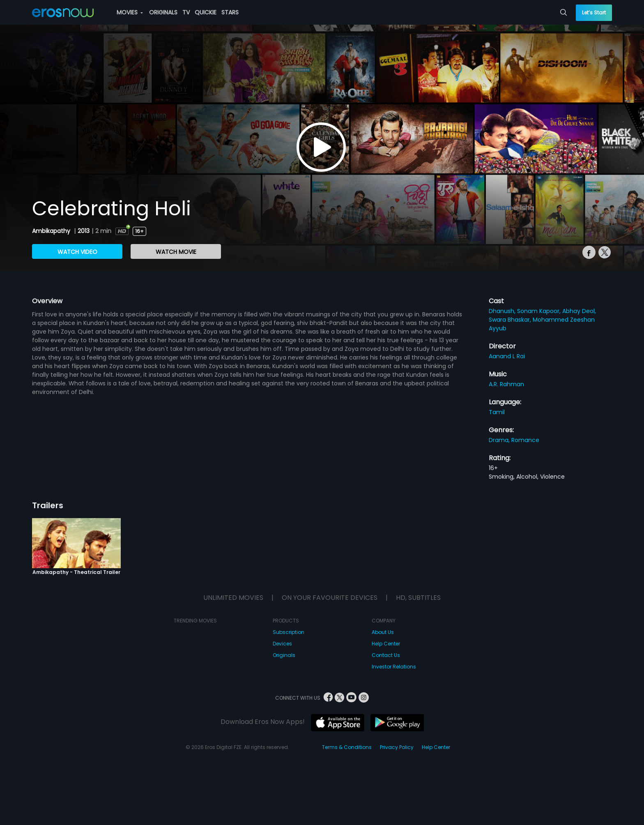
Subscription (289, 632)
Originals (284, 655)
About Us (383, 632)
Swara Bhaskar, (511, 320)
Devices (282, 644)
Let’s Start (594, 13)
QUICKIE (206, 12)
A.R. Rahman (506, 384)
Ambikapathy (52, 231)
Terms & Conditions (347, 747)
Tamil (497, 412)
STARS (230, 12)
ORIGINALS (163, 12)
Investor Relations (394, 667)
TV (186, 12)
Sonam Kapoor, (540, 311)
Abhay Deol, (579, 311)
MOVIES (130, 12)
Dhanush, (503, 311)
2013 (84, 231)
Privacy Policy (397, 747)
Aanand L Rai (507, 356)
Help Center (386, 644)
